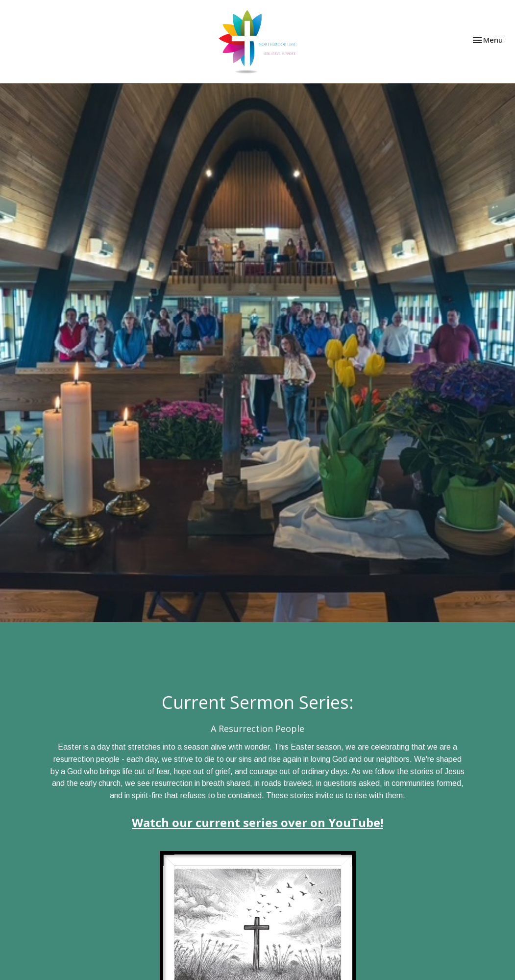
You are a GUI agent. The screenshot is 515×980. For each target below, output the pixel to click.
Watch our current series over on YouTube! (257, 822)
